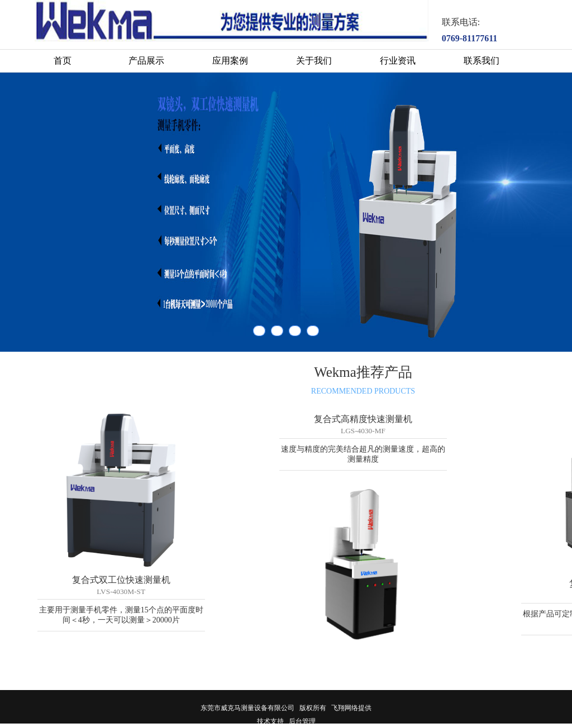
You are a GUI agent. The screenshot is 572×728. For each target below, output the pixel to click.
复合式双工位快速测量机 (121, 580)
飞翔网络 (345, 708)
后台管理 (302, 721)
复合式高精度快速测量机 (363, 419)
